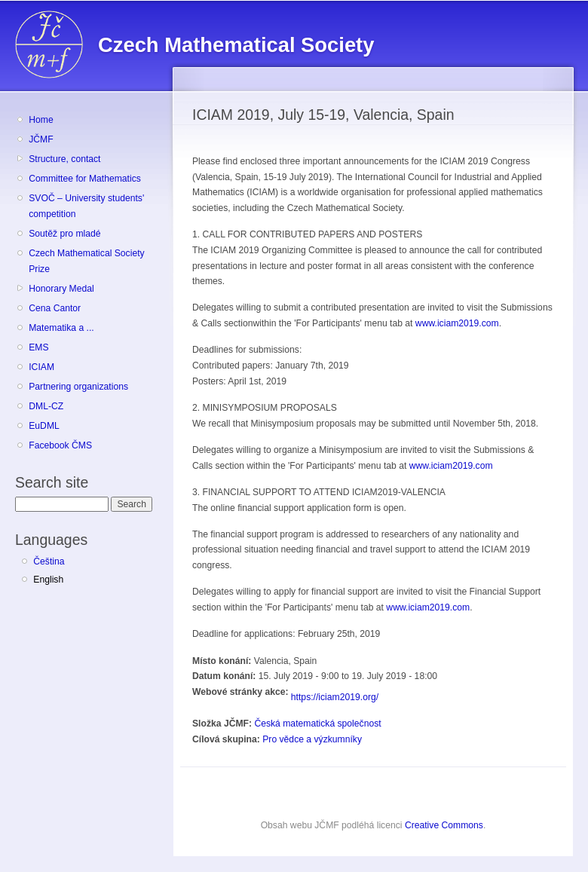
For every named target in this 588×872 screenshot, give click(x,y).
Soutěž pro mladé (64, 234)
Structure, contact (64, 159)
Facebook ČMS (60, 445)
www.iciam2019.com (457, 323)
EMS (38, 347)
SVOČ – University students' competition (86, 206)
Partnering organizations (78, 387)
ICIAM (41, 367)
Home (41, 120)
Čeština (49, 561)
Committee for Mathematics (85, 179)
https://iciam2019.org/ (335, 697)
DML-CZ (46, 406)
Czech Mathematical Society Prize (86, 261)
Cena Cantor (55, 308)
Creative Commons (444, 825)
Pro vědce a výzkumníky (312, 739)
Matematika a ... (61, 328)
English (48, 580)
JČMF (41, 139)
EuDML (44, 426)
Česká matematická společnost (317, 724)
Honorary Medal (61, 289)
